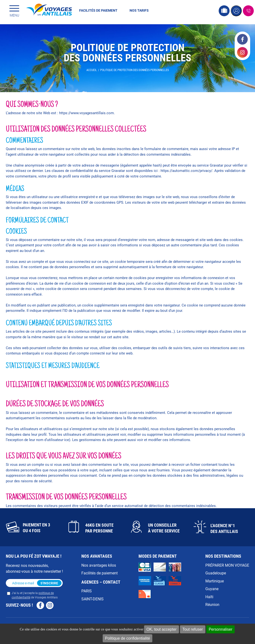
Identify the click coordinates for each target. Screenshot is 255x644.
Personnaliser (221, 629)
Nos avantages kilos (99, 565)
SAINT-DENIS (93, 599)
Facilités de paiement (98, 10)
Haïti (209, 597)
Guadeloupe (216, 573)
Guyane (212, 589)
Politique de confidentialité (128, 638)
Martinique (215, 581)
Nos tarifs (139, 10)
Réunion (212, 604)
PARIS (87, 591)
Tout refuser (193, 629)
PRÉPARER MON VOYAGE (227, 565)
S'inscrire (49, 583)
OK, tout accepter (162, 629)
